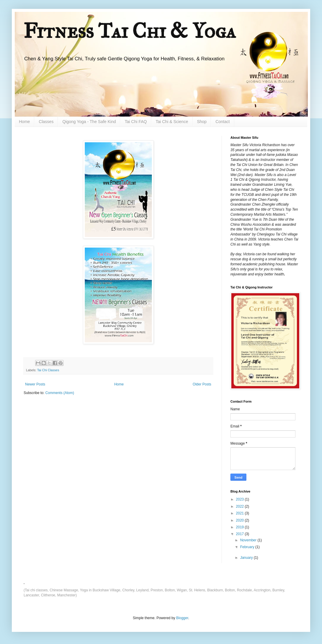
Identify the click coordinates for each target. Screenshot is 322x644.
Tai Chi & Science (172, 122)
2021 (240, 513)
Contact (222, 122)
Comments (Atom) (60, 393)
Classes (46, 122)
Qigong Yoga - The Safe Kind (89, 122)
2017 (240, 534)
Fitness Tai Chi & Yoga (130, 31)
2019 (240, 527)
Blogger (182, 618)
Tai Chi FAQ (136, 122)
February (248, 547)
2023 (240, 499)
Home (24, 122)
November (249, 540)
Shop (202, 122)
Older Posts (202, 384)
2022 (240, 506)
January (247, 558)
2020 (240, 520)
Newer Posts (35, 384)
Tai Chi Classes (48, 370)
